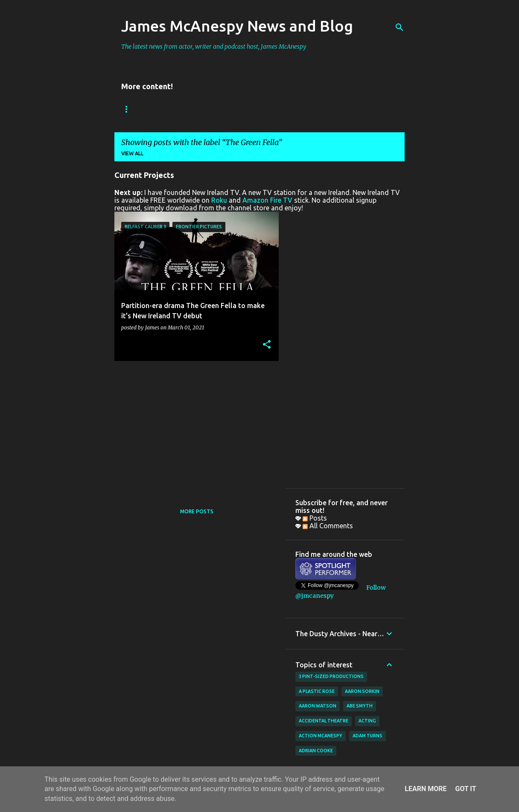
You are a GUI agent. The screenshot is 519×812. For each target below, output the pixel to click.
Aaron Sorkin (362, 691)
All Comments (328, 526)
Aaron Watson (318, 706)
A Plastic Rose (317, 691)
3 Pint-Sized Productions (331, 676)
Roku (219, 200)
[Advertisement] (193, 427)
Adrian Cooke (316, 751)
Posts (315, 518)
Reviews (179, 109)
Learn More (426, 789)
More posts (197, 511)
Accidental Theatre (324, 721)
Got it (465, 789)
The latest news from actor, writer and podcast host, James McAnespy (214, 47)
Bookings (135, 109)
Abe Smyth (360, 706)
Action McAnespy (321, 736)
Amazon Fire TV (267, 200)
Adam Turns (367, 736)
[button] (267, 345)
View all (132, 153)
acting (367, 721)
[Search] (399, 27)
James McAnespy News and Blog (237, 26)
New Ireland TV (233, 109)
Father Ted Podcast (304, 109)
